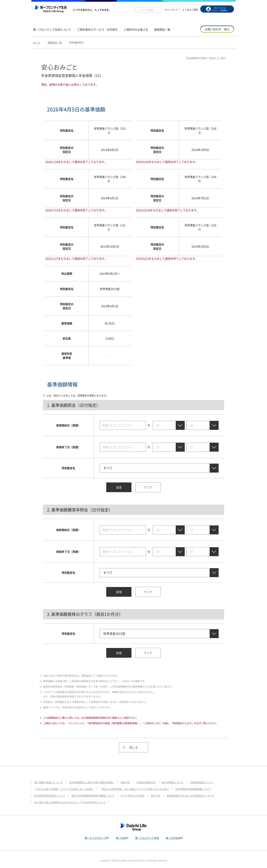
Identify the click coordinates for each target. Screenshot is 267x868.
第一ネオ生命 (174, 835)
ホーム (37, 43)
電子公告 (163, 793)
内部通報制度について (211, 779)
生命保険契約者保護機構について (204, 786)
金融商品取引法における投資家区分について (200, 793)
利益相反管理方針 (153, 779)
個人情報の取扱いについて (50, 779)
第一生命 (120, 835)
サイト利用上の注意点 (139, 793)
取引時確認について (181, 779)
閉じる (133, 744)
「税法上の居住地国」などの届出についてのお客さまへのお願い (141, 786)
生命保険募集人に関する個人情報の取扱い (95, 779)
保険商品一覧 (55, 43)
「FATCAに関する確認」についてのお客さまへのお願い (66, 786)
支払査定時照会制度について (51, 793)
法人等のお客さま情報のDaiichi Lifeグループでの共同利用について (73, 799)
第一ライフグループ (94, 835)
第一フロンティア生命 (147, 835)
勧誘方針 (131, 779)
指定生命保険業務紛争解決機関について (97, 793)
